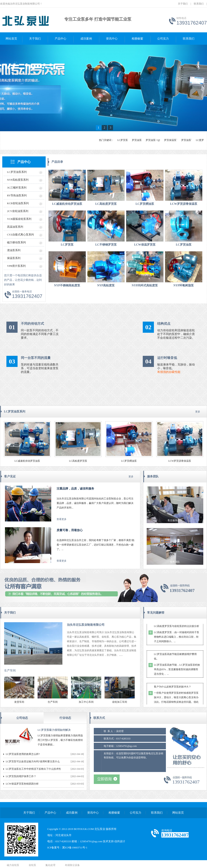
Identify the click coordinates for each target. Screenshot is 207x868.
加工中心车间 (86, 702)
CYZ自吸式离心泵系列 (20, 235)
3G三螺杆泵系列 (17, 188)
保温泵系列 (14, 258)
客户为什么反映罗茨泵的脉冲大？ (172, 688)
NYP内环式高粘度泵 (145, 285)
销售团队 (175, 562)
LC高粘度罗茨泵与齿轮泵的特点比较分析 (177, 627)
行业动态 (65, 718)
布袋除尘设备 (72, 865)
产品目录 (57, 162)
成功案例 (86, 39)
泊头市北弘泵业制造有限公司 (86, 625)
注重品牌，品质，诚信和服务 (75, 489)
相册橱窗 (137, 39)
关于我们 (183, 4)
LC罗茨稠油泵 (145, 204)
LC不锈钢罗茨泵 (106, 245)
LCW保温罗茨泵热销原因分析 (22, 784)
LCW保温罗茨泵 (145, 245)
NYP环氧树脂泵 (184, 285)
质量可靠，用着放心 (70, 530)
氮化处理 (50, 865)
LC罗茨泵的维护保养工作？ (21, 776)
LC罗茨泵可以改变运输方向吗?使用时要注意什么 (33, 761)
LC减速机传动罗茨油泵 (67, 204)
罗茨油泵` (187, 140)
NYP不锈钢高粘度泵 (67, 285)
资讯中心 (112, 39)
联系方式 (99, 718)
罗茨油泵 (137, 140)
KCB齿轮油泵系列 (18, 203)
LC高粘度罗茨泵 (106, 204)
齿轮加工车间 (120, 702)
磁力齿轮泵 (13, 865)
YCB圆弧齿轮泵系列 (19, 219)
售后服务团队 (175, 520)
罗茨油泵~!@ (153, 140)
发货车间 (19, 702)
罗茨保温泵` (171, 140)
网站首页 (11, 39)
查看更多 (62, 519)
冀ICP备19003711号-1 (75, 848)
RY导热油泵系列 (17, 195)
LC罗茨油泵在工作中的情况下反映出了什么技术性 (33, 769)
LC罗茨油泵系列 (17, 172)
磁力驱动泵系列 (16, 242)
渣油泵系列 (14, 250)
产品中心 (61, 39)
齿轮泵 (32, 865)
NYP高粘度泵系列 (18, 180)
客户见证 (10, 476)
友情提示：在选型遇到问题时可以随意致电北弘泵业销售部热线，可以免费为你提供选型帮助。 (134, 761)
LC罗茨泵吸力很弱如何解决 (54, 730)
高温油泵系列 (15, 227)
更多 (198, 412)
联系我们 (199, 4)
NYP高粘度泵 (106, 285)
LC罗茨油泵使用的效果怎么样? (23, 754)
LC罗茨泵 (123, 140)
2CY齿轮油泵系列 (18, 211)
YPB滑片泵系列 (16, 266)
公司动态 (22, 718)
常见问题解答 (156, 613)
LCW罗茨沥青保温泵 (184, 204)
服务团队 (153, 476)
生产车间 (10, 671)
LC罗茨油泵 (184, 245)
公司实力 (163, 39)
